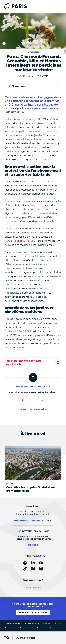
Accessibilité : (43, 623)
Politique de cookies (37, 628)
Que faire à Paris (25, 638)
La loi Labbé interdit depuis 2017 (23, 119)
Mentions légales (13, 623)
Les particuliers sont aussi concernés (36, 131)
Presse (8, 628)
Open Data (19, 628)
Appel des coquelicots (20, 241)
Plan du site (55, 628)
